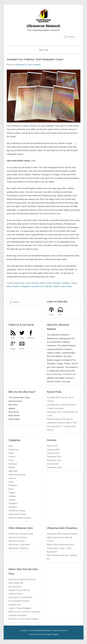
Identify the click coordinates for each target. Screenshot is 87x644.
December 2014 (54, 457)
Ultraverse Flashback (18, 537)
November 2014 (54, 460)
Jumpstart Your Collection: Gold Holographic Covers (35, 59)
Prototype (57, 283)
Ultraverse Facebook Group (21, 534)
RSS (60, 315)
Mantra (43, 283)
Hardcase (35, 283)
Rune (11, 489)
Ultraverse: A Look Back (19, 545)
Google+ (13, 349)
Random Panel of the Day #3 (60, 419)
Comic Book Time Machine (20, 597)
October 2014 (53, 464)
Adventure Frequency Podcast (22, 579)
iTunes (51, 315)
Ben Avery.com (15, 587)
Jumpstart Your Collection (42, 286)
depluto (38, 65)
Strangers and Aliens (18, 615)
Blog (17, 283)
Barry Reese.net (16, 583)
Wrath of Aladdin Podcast (20, 518)
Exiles (22, 283)
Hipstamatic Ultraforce (18, 548)
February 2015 (53, 450)
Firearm (12, 457)
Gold (9, 286)
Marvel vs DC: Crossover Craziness (24, 612)
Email (22, 349)
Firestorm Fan (15, 605)
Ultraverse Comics (17, 541)
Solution (12, 500)
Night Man (13, 471)
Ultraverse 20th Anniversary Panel (62, 534)
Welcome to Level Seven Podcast (23, 619)
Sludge (12, 493)
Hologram (16, 286)
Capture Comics (16, 594)
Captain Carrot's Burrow (19, 590)
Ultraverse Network (43, 26)
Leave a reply (66, 286)
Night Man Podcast (17, 475)
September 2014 (54, 467)
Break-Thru (14, 450)
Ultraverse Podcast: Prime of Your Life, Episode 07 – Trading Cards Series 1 (62, 426)
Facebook (31, 338)
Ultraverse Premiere (17, 514)
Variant (56, 286)
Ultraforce (13, 507)
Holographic (25, 286)
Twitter (22, 338)
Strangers (66, 283)
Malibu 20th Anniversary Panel (60, 545)
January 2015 (53, 453)
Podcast (12, 478)
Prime (49, 283)
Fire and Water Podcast (19, 601)
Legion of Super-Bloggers (20, 608)
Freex (28, 283)
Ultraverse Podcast (17, 511)
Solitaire (12, 496)
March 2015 (52, 446)
